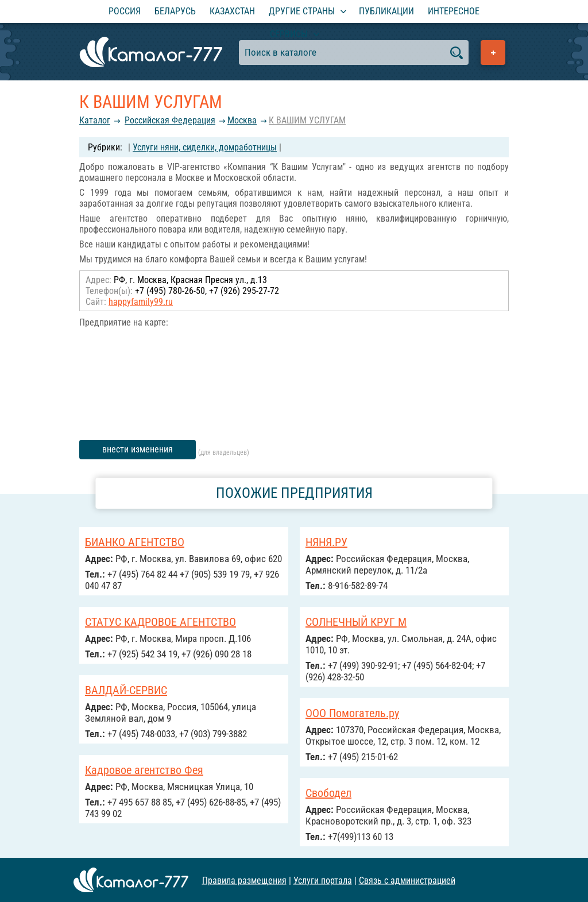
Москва (242, 120)
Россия (125, 11)
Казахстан (232, 11)
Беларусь (175, 11)
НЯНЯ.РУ (326, 542)
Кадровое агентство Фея (144, 770)
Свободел (328, 793)
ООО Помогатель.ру (352, 713)
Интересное (454, 11)
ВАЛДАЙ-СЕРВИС (126, 690)
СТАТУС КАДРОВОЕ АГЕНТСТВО (160, 622)
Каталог (95, 120)
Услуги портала (323, 880)
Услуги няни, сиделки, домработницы (205, 147)
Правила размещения (244, 880)
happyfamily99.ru (141, 302)
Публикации (386, 11)
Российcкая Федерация (170, 120)
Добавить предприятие (493, 53)
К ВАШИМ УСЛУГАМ (307, 120)
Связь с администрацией (407, 880)
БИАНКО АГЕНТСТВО (135, 542)
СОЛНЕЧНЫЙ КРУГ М (356, 622)
